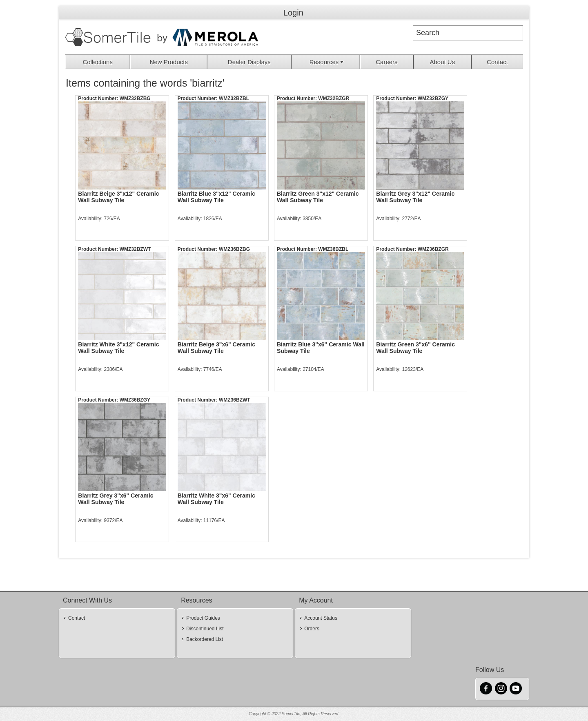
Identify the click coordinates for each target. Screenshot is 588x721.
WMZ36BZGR (433, 249)
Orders (312, 629)
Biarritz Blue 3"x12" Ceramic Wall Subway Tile (216, 197)
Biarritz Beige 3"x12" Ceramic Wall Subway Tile (118, 197)
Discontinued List (205, 629)
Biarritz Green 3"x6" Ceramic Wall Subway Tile (415, 348)
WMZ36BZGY (135, 400)
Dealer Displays (249, 62)
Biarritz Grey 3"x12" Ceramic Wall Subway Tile (415, 197)
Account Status (321, 618)
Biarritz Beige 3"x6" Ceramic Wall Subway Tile (216, 348)
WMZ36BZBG (234, 249)
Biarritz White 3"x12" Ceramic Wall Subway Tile (118, 348)
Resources (327, 62)
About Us (442, 62)
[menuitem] (98, 62)
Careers (386, 62)
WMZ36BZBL (333, 249)
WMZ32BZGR (334, 98)
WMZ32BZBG (135, 98)
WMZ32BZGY (433, 98)
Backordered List (205, 639)
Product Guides (203, 618)
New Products (169, 62)
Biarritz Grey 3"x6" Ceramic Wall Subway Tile (116, 499)
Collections (98, 62)
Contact (497, 62)
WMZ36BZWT (235, 400)
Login (293, 13)
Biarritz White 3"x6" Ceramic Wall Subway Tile (216, 499)
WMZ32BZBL (234, 98)
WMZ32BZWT (135, 249)
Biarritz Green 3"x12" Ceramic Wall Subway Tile (318, 197)
